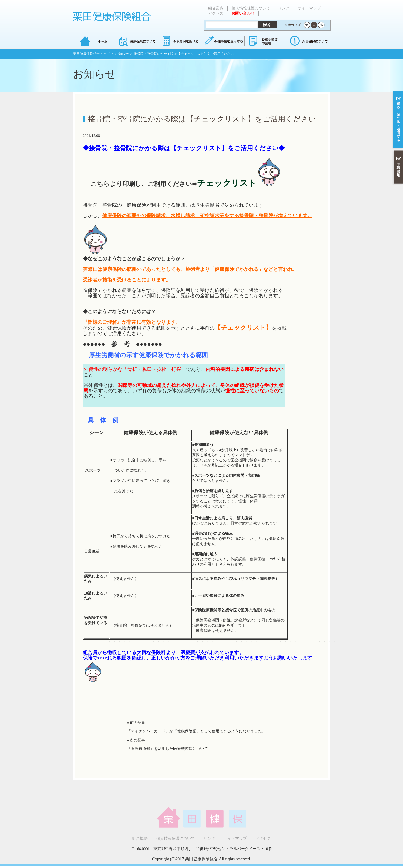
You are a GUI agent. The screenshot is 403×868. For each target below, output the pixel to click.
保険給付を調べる (180, 41)
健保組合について (308, 41)
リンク (284, 8)
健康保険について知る (137, 41)
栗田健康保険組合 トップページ (94, 41)
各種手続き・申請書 (265, 41)
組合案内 (216, 8)
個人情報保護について (251, 8)
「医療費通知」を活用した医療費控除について (167, 749)
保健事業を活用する (223, 41)
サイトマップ (309, 8)
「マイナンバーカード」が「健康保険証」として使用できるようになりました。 (196, 731)
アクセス (216, 13)
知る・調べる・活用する (398, 120)
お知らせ (122, 54)
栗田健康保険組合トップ (91, 54)
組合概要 (140, 838)
